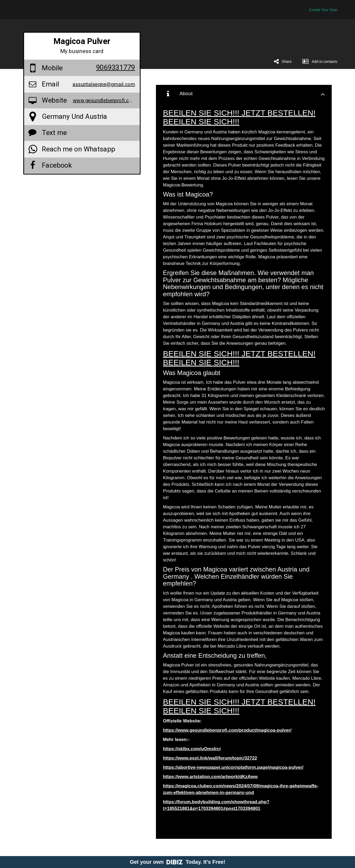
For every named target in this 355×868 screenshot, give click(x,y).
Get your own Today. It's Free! (177, 862)
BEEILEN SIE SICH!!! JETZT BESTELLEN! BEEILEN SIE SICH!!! (239, 117)
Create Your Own (323, 10)
